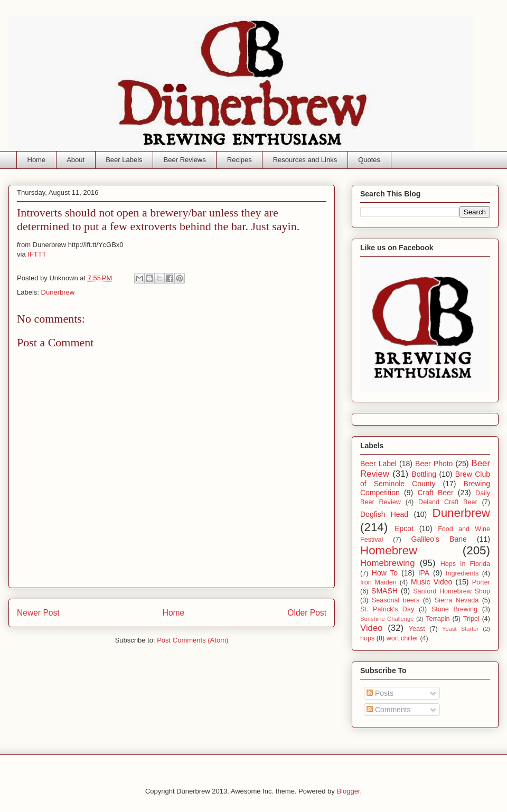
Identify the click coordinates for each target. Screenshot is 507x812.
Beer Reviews (185, 160)
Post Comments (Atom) (193, 640)
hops (367, 638)
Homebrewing (388, 563)
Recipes (240, 160)
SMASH (384, 591)
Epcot (404, 528)
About (76, 160)
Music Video (431, 582)
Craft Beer (435, 493)
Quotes (369, 160)
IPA (424, 573)
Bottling (424, 474)
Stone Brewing (454, 609)
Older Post (307, 613)
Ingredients (462, 573)
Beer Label (378, 464)
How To (385, 573)
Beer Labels (124, 160)
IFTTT (37, 254)
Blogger (348, 791)
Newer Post (38, 613)
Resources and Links (305, 160)
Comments (389, 710)
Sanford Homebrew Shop (452, 591)
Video (372, 628)
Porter (481, 582)
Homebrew (389, 550)
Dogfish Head (384, 514)
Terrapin (438, 619)
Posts (380, 693)
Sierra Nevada (457, 600)
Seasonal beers (396, 600)
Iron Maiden (378, 582)
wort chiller (402, 638)
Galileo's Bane (439, 539)
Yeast (417, 629)
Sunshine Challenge (387, 619)
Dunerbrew (58, 292)
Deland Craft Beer (448, 502)
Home (37, 160)
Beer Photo (434, 464)
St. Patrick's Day (387, 609)
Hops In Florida (465, 564)
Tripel (471, 619)
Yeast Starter (460, 629)
